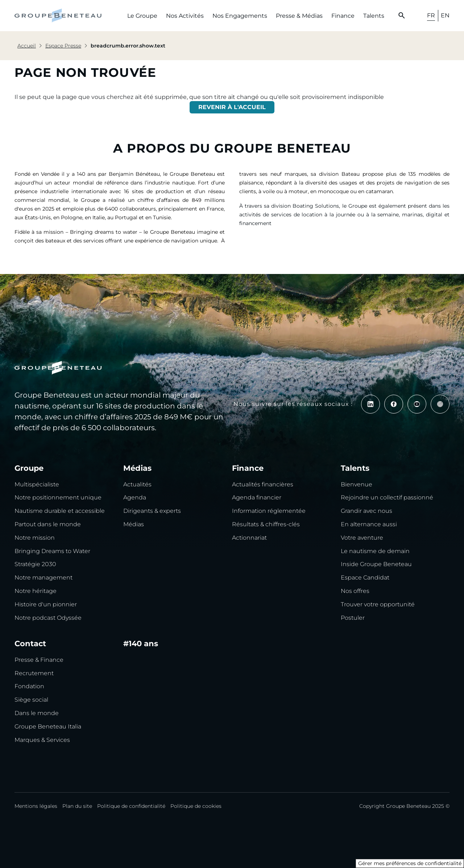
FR (431, 15)
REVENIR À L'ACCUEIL (232, 107)
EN (445, 15)
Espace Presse (63, 46)
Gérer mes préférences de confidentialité (410, 863)
